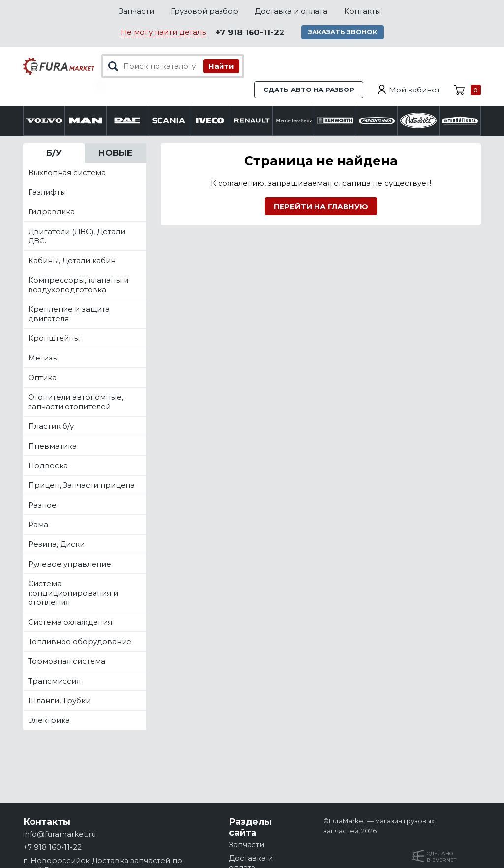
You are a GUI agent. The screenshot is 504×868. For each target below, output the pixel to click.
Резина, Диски (56, 544)
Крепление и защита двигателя (69, 314)
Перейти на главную (321, 206)
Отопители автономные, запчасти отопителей (76, 402)
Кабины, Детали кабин (72, 260)
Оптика (42, 377)
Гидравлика (51, 212)
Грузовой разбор (205, 11)
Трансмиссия (54, 681)
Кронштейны (54, 338)
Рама (38, 524)
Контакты (362, 11)
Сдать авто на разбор (309, 90)
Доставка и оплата (291, 11)
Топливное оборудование (80, 642)
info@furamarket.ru (60, 834)
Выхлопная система (67, 172)
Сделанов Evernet (441, 857)
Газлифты (47, 192)
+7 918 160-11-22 (250, 32)
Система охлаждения (70, 622)
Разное (42, 505)
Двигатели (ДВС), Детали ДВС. (77, 236)
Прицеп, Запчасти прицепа (81, 485)
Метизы (43, 358)
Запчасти (136, 11)
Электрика (49, 720)
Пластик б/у (51, 426)
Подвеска (48, 465)
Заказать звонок (343, 32)
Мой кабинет (414, 90)
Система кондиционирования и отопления (73, 593)
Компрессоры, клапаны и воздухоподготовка (78, 285)
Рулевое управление (70, 564)
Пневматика (52, 446)
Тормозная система (67, 661)
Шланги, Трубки (59, 701)
